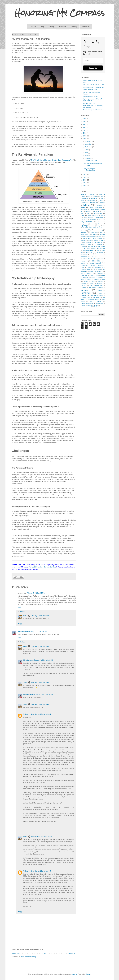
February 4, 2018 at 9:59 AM (40, 616)
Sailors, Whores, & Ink (90, 90)
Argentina (94, 199)
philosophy (84, 263)
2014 (85, 183)
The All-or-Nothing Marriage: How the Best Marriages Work (52, 160)
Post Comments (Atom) (28, 957)
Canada (97, 212)
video (91, 302)
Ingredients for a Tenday (90, 97)
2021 (85, 130)
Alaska (95, 196)
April (86, 153)
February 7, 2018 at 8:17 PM (40, 646)
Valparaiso (97, 297)
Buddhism (88, 212)
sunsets (100, 282)
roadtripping (100, 273)
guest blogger (97, 238)
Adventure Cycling (87, 194)
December (88, 141)
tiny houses (93, 288)
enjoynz (74, 974)
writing (90, 306)
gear (101, 232)
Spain (103, 279)
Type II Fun (94, 295)
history (103, 240)
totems (101, 288)
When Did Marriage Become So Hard (43, 567)
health (90, 240)
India (90, 244)
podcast (93, 265)
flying (90, 230)
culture (103, 216)
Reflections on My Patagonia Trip (93, 87)
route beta (84, 275)
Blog (42, 27)
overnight (84, 261)
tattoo (92, 284)
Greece (99, 236)
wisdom (83, 306)
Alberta (101, 196)
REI (82, 273)
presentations (99, 267)
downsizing (93, 220)
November (88, 144)
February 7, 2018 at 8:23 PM (43, 660)
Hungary (83, 244)
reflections (99, 271)
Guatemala (86, 238)
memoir (92, 255)
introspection (92, 246)
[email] (93, 60)
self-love (86, 277)
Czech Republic (89, 218)
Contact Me (86, 27)
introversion (102, 246)
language (95, 248)
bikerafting (102, 203)
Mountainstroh (23, 632)
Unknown (27, 714)
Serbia (93, 277)
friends (83, 232)
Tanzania (83, 284)
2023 (85, 125)
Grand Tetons (85, 234)
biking (86, 205)
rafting (99, 269)
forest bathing (98, 230)
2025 (85, 119)
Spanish (86, 282)
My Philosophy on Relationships (93, 110)
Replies (22, 612)
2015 (85, 180)
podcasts (100, 265)
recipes (91, 271)
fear (104, 226)
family (98, 226)
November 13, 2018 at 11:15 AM (42, 837)
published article (86, 269)
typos (102, 295)
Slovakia (89, 280)
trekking (100, 293)
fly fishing (83, 230)
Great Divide (91, 236)
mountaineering (101, 257)
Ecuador (100, 222)
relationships (90, 273)
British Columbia (96, 207)
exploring (84, 226)
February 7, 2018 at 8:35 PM (40, 683)
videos (99, 302)
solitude (96, 279)
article (82, 201)
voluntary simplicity (87, 304)
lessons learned (88, 251)
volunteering (99, 304)
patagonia (96, 261)
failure (92, 226)
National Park (86, 259)
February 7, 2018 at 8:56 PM (43, 694)
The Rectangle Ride (96, 286)
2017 (85, 174)
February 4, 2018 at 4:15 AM (36, 593)
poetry (83, 267)
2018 (85, 139)
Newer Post (16, 953)
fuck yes (94, 232)
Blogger (88, 974)
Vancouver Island (93, 300)
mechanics (100, 253)
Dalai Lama (99, 218)
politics (90, 267)
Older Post (72, 953)
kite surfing (86, 248)
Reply (20, 607)
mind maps (100, 255)
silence (83, 280)
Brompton (84, 209)
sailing (103, 275)
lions (98, 251)
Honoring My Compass (60, 13)
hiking (96, 240)
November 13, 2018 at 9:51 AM (41, 714)
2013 (85, 186)
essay (93, 224)
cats (88, 214)
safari (97, 275)
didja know (84, 220)
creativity (96, 216)
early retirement (86, 222)
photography (84, 265)
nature (95, 259)
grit (104, 236)
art (102, 199)
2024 (85, 122)
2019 (85, 136)
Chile (82, 216)
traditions (99, 290)
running (91, 275)
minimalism (84, 257)
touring (84, 290)
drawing (101, 220)
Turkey (83, 295)
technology (84, 286)
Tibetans (83, 288)
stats (93, 282)
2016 (85, 177)
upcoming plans (86, 297)
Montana (92, 257)
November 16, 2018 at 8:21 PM (41, 871)
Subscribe (93, 68)
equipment (84, 224)
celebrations (98, 214)
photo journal (95, 263)
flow (102, 228)
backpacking (91, 201)
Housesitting (63, 27)
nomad (101, 259)
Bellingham (84, 203)
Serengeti (100, 277)
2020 (85, 133)
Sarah (25, 616)
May (86, 150)
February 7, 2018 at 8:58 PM (40, 704)
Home (44, 953)
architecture (84, 199)
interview (83, 246)
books (83, 207)
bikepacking (93, 203)
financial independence (90, 228)
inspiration (99, 244)
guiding (83, 240)
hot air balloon (87, 242)
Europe (100, 224)
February (88, 158)
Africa (89, 196)
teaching (100, 284)
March (87, 156)
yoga (96, 306)
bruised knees (95, 209)
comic (89, 216)
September (88, 147)
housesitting (98, 242)
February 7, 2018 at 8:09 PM (38, 632)
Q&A (94, 269)
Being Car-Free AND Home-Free (93, 85)
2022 (85, 127)
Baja (101, 201)
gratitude (94, 234)
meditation (84, 255)
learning (103, 248)
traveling (85, 293)
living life (89, 253)
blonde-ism (100, 205)
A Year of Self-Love (89, 103)
